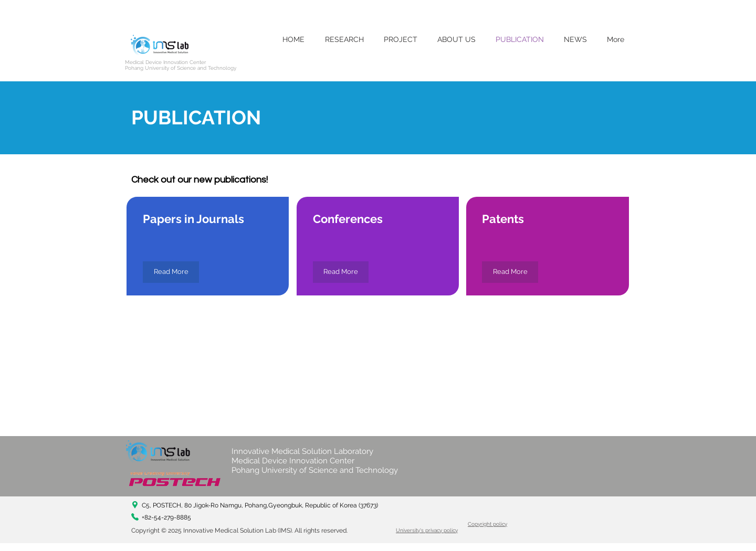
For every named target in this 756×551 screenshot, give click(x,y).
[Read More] (171, 272)
